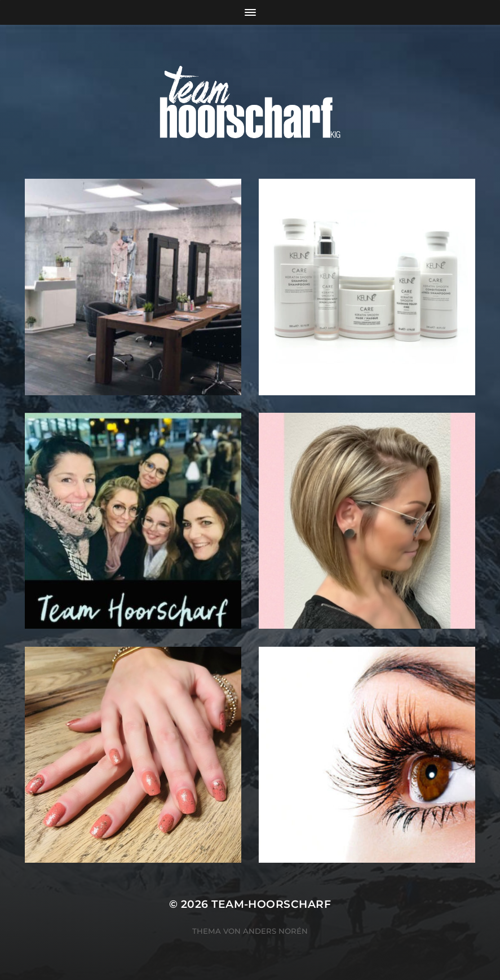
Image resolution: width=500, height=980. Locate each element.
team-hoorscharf (271, 904)
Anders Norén (275, 931)
